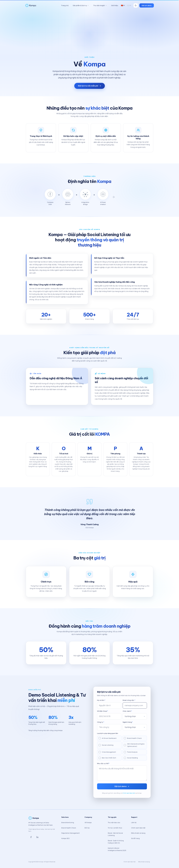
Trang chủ (65, 5)
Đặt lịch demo (147, 5)
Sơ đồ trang (135, 838)
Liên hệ (134, 822)
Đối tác (87, 828)
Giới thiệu (115, 5)
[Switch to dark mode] (136, 5)
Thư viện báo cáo (114, 822)
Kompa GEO (65, 838)
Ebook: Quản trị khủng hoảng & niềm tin (116, 842)
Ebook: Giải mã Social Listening (115, 834)
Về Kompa (88, 822)
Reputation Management (71, 833)
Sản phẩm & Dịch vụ (81, 5)
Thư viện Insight (100, 5)
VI (123, 5)
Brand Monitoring (68, 822)
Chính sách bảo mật (138, 828)
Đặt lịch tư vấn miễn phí (90, 86)
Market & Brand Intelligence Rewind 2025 (117, 849)
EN (129, 5)
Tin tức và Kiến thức (115, 828)
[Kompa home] (42, 5)
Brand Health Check (69, 828)
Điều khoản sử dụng (138, 833)
